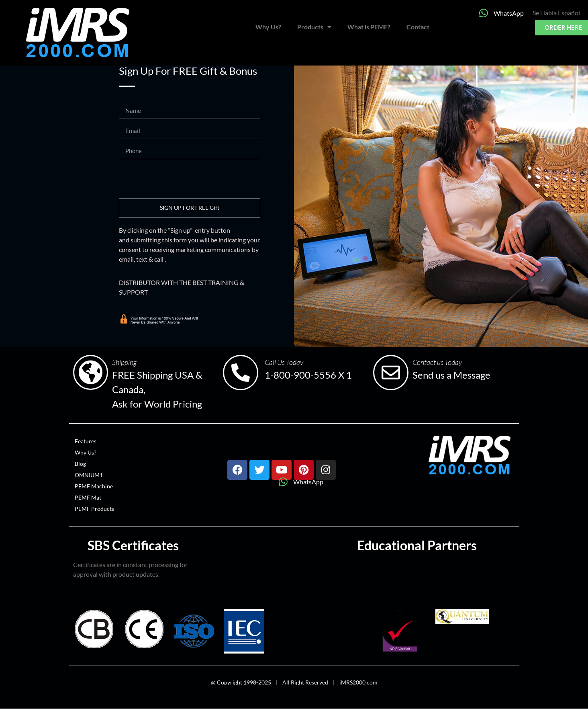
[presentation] (180, 179)
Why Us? (268, 27)
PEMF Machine (94, 486)
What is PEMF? (369, 27)
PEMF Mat (88, 497)
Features (86, 441)
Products (314, 27)
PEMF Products (94, 509)
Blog (80, 464)
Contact (418, 27)
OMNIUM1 (89, 475)
